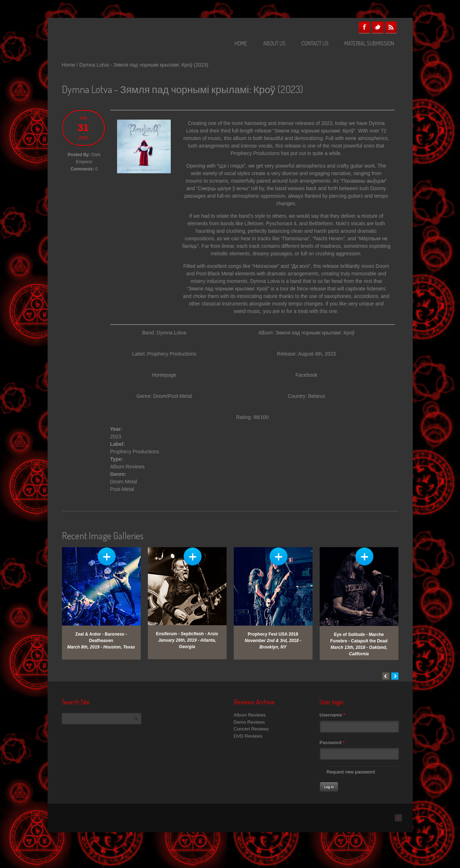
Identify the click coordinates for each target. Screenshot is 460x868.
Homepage (164, 375)
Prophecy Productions (172, 354)
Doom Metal (124, 482)
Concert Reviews (251, 729)
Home (241, 43)
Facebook (364, 27)
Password (332, 742)
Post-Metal (122, 489)
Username (333, 715)
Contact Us (315, 43)
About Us (274, 43)
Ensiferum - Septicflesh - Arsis (187, 634)
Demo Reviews (249, 722)
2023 (116, 437)
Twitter (378, 27)
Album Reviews (127, 467)
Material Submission (369, 43)
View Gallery (107, 556)
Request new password (351, 772)
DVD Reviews (248, 736)
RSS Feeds (391, 27)
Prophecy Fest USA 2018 (273, 634)
